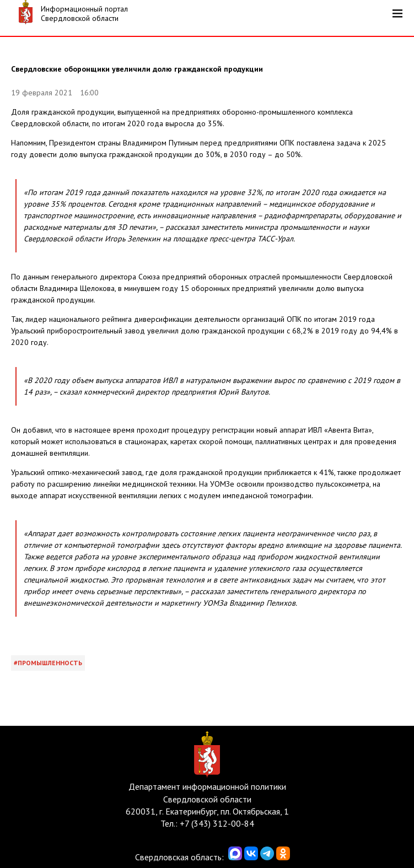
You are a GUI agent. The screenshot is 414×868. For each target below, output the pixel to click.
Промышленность (50, 663)
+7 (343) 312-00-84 (217, 823)
